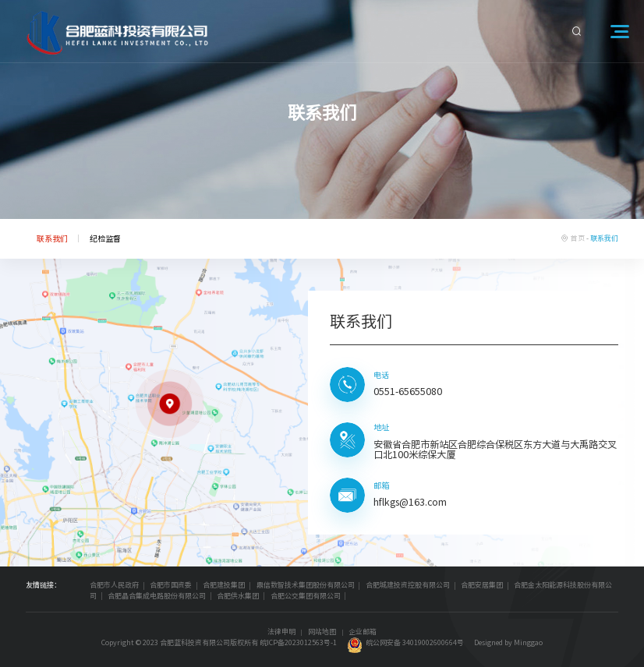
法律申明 (281, 632)
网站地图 (322, 632)
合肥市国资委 (171, 585)
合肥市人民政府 (114, 585)
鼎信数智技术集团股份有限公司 (306, 585)
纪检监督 (105, 238)
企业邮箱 (363, 632)
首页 (578, 238)
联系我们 (52, 238)
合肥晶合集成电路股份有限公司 (157, 596)
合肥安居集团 (482, 585)
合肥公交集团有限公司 (306, 596)
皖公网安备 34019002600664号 (406, 642)
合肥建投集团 (224, 585)
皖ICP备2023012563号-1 (298, 642)
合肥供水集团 (238, 596)
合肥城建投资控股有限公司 (408, 585)
